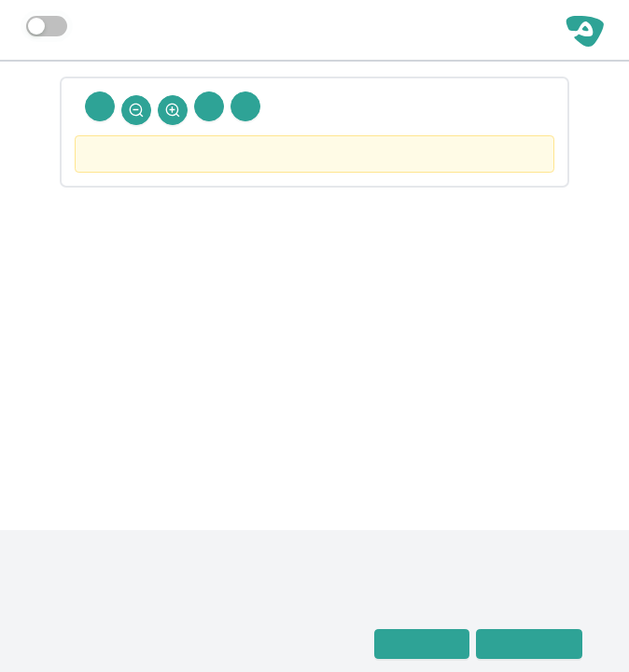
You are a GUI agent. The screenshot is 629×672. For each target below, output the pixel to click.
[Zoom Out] (136, 110)
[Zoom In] (173, 110)
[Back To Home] (100, 106)
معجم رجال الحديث (94, 619)
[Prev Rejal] (245, 106)
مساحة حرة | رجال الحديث (464, 30)
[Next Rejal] (209, 106)
